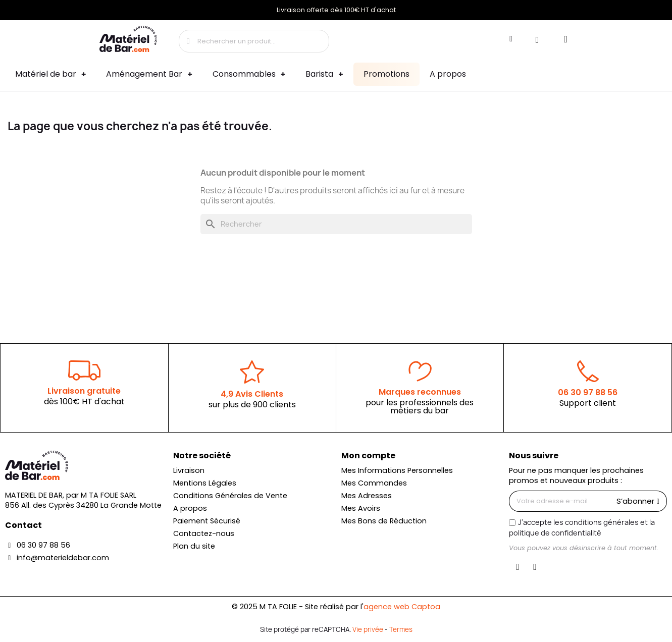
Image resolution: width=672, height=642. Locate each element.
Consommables (249, 74)
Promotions (386, 74)
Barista (324, 74)
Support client (588, 403)
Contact (23, 525)
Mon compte (368, 456)
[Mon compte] (511, 39)
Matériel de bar (50, 74)
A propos (448, 74)
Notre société (202, 456)
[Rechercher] (336, 224)
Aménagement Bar (149, 74)
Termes (401, 629)
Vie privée (368, 629)
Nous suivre (534, 456)
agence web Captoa (402, 607)
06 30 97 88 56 (588, 392)
